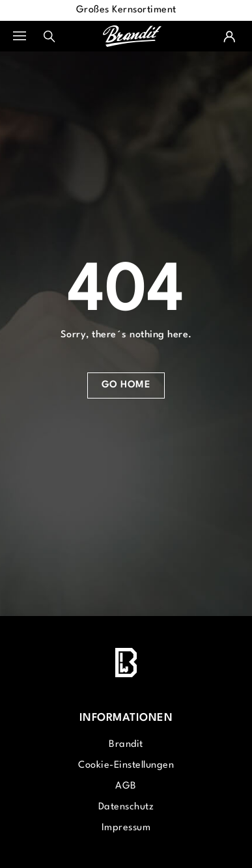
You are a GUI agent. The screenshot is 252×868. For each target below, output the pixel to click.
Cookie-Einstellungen (126, 765)
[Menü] (26, 36)
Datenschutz (126, 807)
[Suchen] (49, 36)
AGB (126, 786)
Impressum (126, 828)
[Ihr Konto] (229, 36)
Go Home (126, 385)
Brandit (126, 745)
